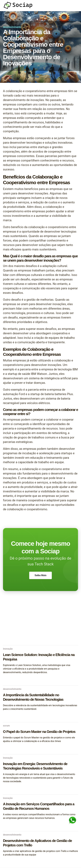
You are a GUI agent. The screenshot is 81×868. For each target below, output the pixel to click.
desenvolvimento (12, 27)
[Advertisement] (40, 621)
